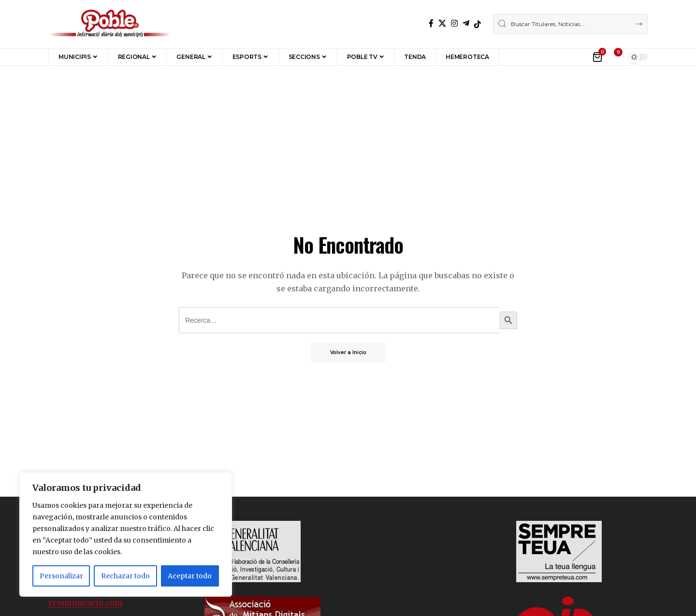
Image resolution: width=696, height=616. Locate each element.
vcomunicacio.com (85, 602)
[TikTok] (478, 24)
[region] (126, 534)
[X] (442, 23)
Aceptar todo (190, 576)
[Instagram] (454, 23)
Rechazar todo (125, 576)
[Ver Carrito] (598, 57)
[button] (514, 57)
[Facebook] (431, 23)
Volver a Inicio (348, 352)
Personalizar (61, 576)
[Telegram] (466, 23)
